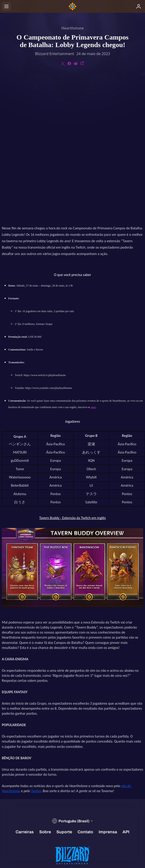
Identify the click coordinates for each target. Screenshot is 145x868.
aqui (93, 267)
